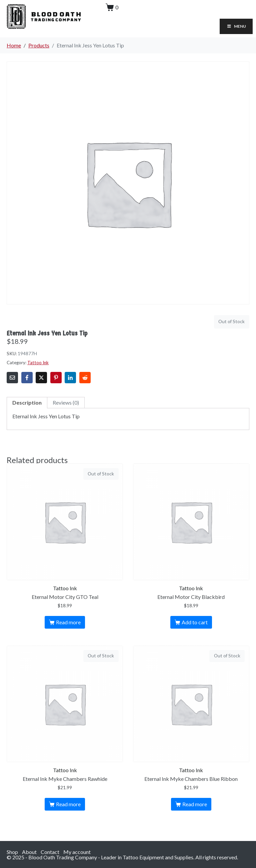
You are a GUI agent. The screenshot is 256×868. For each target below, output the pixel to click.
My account (77, 852)
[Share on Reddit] (85, 378)
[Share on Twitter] (41, 378)
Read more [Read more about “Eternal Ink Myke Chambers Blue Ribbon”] (195, 804)
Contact (50, 852)
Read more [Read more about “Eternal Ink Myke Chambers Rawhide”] (68, 804)
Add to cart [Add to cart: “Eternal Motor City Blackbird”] (195, 622)
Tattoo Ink (38, 363)
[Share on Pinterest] (56, 378)
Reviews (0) (66, 402)
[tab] (27, 403)
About (29, 852)
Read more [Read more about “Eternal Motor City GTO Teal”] (68, 622)
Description (27, 402)
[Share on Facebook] (27, 378)
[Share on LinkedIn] (70, 378)
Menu (236, 26)
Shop (12, 852)
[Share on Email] (12, 378)
